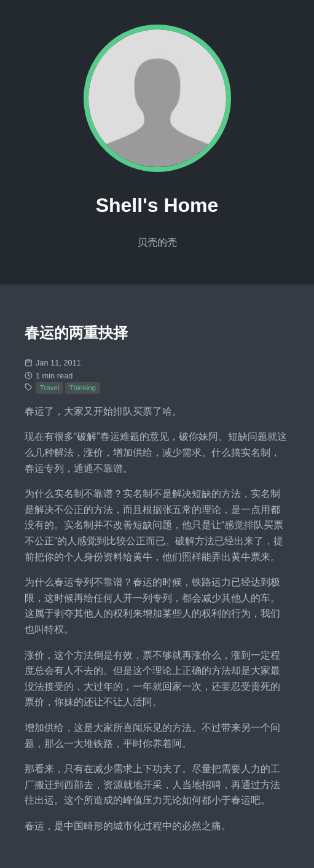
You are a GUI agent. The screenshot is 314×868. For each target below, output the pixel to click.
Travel (50, 388)
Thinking (83, 388)
